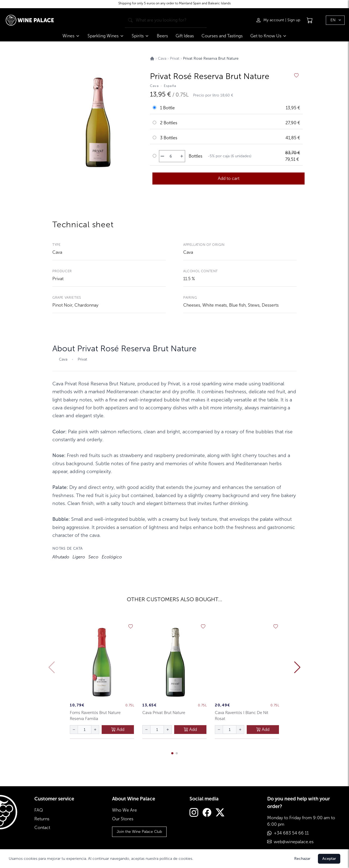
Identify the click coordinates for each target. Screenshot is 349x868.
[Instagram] (194, 813)
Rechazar (302, 859)
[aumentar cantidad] (182, 156)
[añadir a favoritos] (296, 75)
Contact (42, 828)
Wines (71, 36)
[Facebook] (207, 813)
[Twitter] (220, 813)
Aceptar (329, 859)
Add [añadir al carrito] (118, 729)
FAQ (39, 810)
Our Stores (123, 819)
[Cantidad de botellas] (171, 156)
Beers (162, 36)
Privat (58, 279)
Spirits (140, 36)
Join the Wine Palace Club (139, 832)
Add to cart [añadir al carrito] (229, 178)
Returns (42, 819)
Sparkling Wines (106, 36)
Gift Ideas (185, 36)
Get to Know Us (269, 36)
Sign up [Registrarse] (294, 18)
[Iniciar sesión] (270, 18)
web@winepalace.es (294, 842)
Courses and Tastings (222, 36)
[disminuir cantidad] (162, 156)
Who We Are (124, 810)
